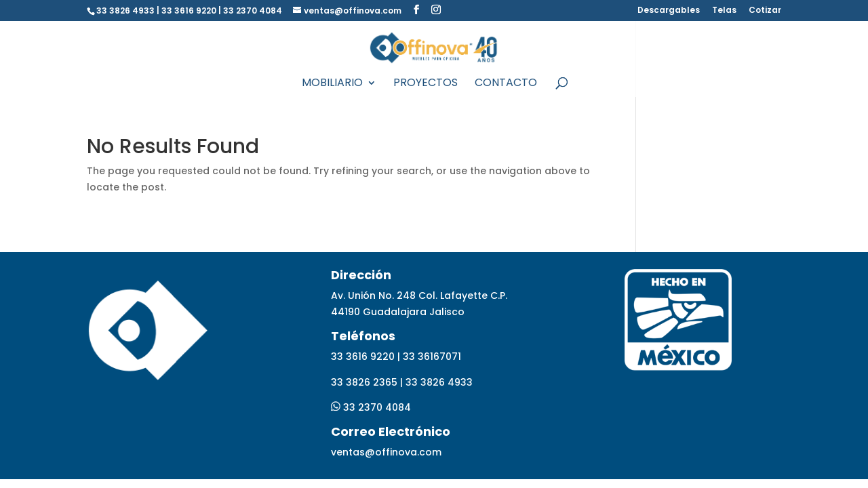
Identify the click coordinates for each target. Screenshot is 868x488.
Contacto (506, 84)
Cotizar (765, 11)
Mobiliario (332, 84)
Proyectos (426, 84)
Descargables (669, 11)
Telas (724, 11)
